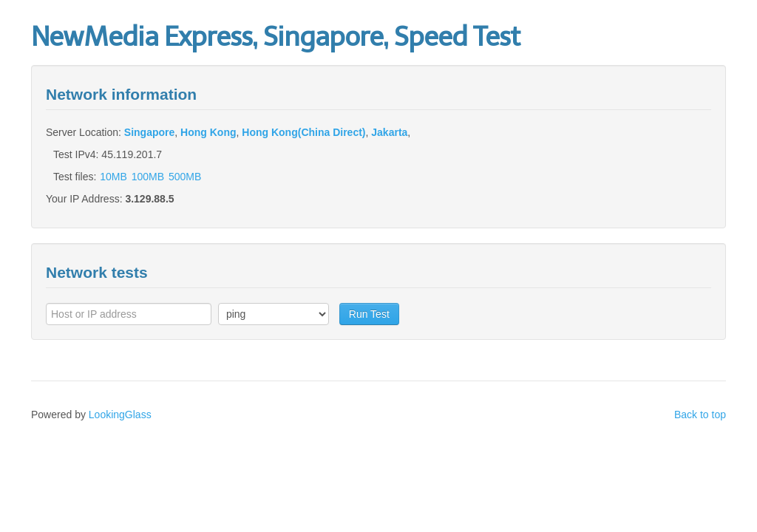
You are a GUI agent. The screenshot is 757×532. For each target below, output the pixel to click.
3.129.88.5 (149, 199)
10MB (113, 177)
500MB (185, 177)
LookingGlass (120, 415)
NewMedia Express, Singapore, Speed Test (275, 37)
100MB (148, 177)
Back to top (700, 415)
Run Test (369, 314)
